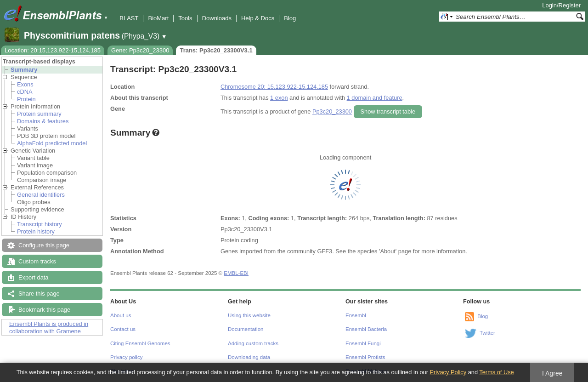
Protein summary (39, 114)
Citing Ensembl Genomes (140, 343)
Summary (24, 70)
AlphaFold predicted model (52, 143)
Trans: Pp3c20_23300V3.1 (216, 50)
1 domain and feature (375, 98)
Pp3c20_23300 (332, 111)
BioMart (158, 18)
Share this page (39, 294)
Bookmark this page (44, 310)
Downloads (217, 18)
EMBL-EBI (236, 273)
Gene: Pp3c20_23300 (140, 50)
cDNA (25, 92)
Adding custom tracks (253, 343)
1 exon (279, 98)
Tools (185, 18)
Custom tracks (37, 261)
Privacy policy (126, 357)
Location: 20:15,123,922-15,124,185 (53, 50)
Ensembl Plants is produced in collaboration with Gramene (49, 328)
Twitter (487, 333)
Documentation (246, 329)
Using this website (249, 315)
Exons (25, 84)
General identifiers (41, 195)
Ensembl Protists (365, 357)
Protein (26, 99)
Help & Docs (258, 18)
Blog (290, 18)
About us (121, 315)
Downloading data (249, 357)
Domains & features (43, 121)
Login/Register (561, 5)
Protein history (36, 231)
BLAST (129, 18)
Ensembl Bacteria (366, 329)
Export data (33, 277)
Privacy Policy (448, 372)
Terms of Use (496, 372)
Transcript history (40, 224)
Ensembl (356, 315)
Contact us (123, 329)
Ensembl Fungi (363, 343)
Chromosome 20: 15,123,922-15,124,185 (274, 87)
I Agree (552, 373)
